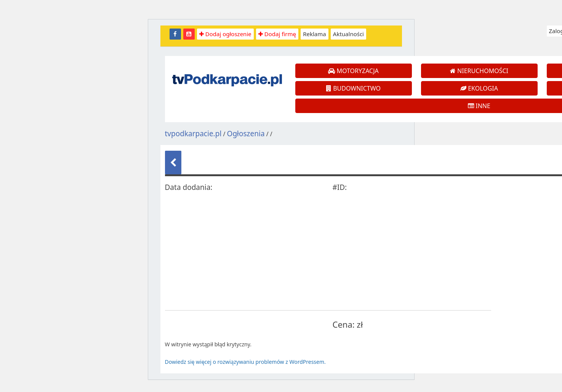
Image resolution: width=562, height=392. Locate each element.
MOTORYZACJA (353, 71)
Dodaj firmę (277, 34)
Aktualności (348, 34)
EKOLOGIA (479, 88)
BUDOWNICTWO (353, 88)
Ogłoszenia (246, 134)
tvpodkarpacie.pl (193, 134)
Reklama (315, 34)
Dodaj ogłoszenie (225, 34)
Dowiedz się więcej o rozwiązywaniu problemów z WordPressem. (245, 362)
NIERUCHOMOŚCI (479, 71)
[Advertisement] (305, 251)
